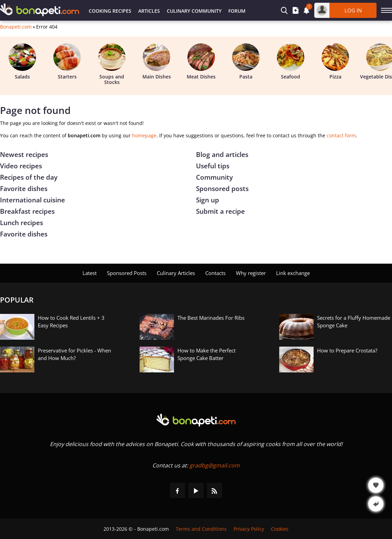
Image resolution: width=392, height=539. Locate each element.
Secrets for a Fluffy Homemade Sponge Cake (354, 321)
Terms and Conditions (201, 529)
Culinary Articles (176, 273)
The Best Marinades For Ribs (211, 318)
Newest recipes (24, 155)
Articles (149, 11)
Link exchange (293, 273)
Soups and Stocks (112, 64)
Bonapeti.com (16, 27)
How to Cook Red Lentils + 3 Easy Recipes (71, 321)
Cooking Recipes (110, 11)
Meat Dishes (201, 62)
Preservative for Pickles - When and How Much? (74, 354)
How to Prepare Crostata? (347, 350)
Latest (90, 273)
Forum (237, 11)
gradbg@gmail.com (215, 465)
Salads (22, 62)
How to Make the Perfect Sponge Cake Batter (206, 354)
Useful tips (213, 166)
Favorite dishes (24, 189)
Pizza (335, 62)
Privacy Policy (249, 529)
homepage (144, 135)
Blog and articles (222, 155)
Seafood (291, 62)
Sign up (208, 200)
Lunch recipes (21, 223)
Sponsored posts (222, 189)
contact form (341, 135)
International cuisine (32, 200)
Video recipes (21, 166)
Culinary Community (194, 11)
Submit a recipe (220, 211)
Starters (67, 62)
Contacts (215, 273)
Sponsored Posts (127, 273)
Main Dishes (157, 62)
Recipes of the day (29, 177)
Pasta (246, 62)
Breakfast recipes (27, 211)
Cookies (280, 529)
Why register (251, 273)
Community (214, 177)
